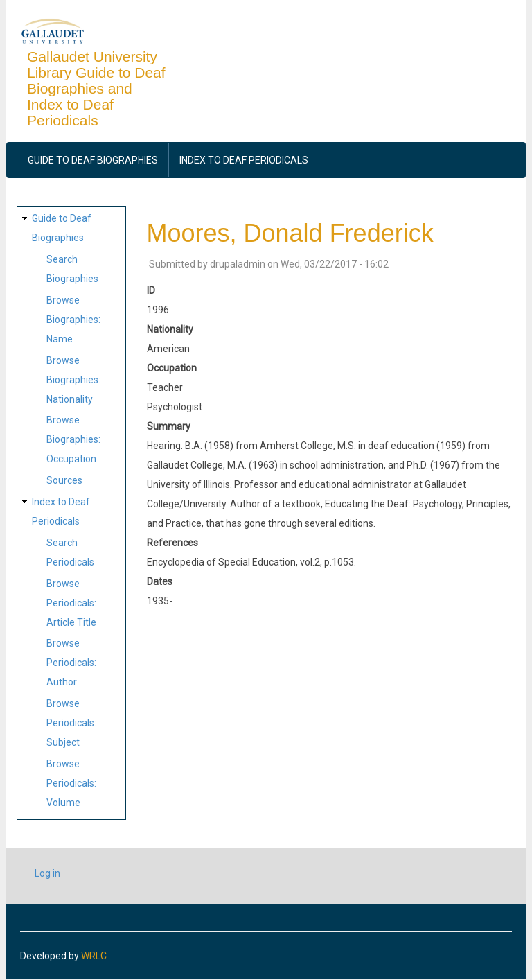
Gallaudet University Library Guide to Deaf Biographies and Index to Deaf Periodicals (96, 88)
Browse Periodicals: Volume (71, 783)
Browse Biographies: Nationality (73, 380)
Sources (64, 480)
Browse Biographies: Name (73, 320)
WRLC (94, 956)
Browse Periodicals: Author (71, 663)
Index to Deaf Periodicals (244, 160)
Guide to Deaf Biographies (93, 160)
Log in (47, 873)
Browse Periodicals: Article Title (71, 603)
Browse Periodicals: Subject (71, 723)
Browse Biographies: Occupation (73, 439)
